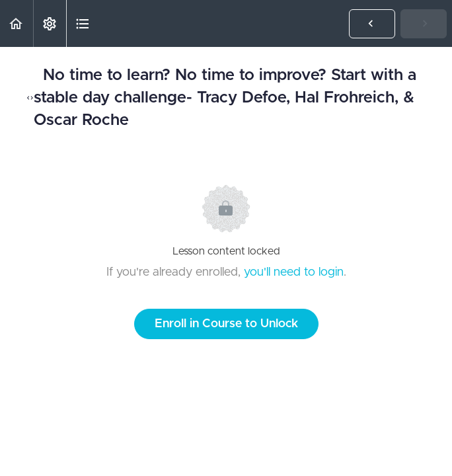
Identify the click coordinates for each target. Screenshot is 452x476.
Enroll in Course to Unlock (226, 324)
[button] (17, 23)
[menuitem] (50, 23)
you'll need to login (294, 272)
